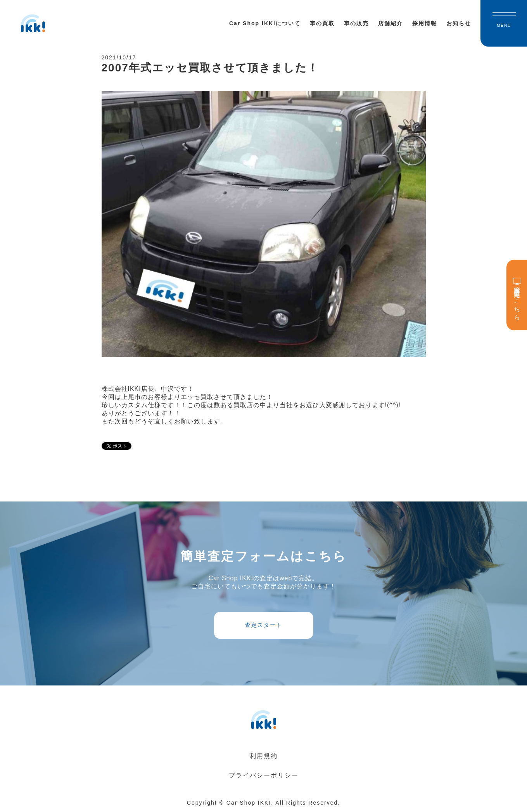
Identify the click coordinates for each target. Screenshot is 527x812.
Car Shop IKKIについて (265, 23)
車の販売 (356, 23)
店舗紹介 (390, 23)
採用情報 (425, 23)
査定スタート (264, 625)
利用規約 (264, 756)
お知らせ (459, 23)
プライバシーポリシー (264, 775)
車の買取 (322, 23)
